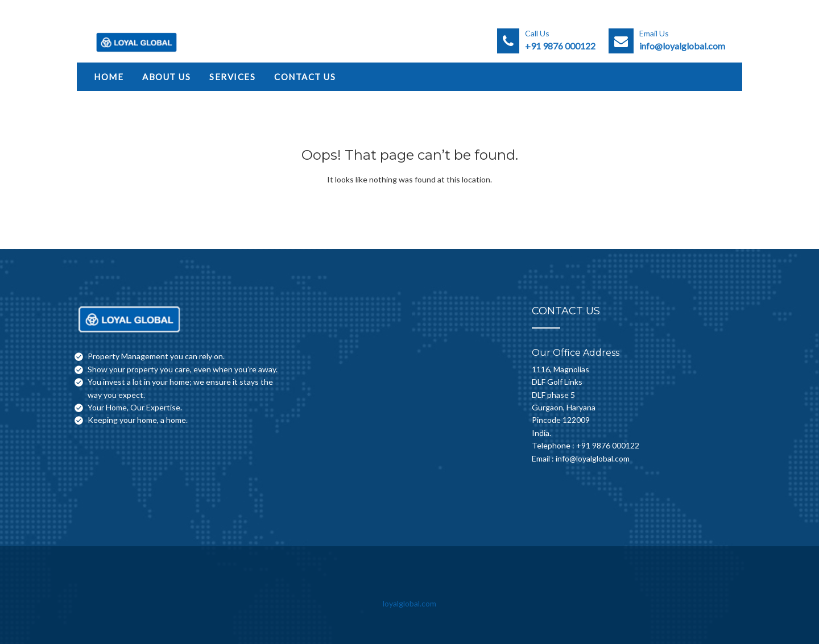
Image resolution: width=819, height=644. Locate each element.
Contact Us (305, 77)
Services (232, 77)
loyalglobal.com (409, 603)
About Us (166, 77)
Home (109, 77)
